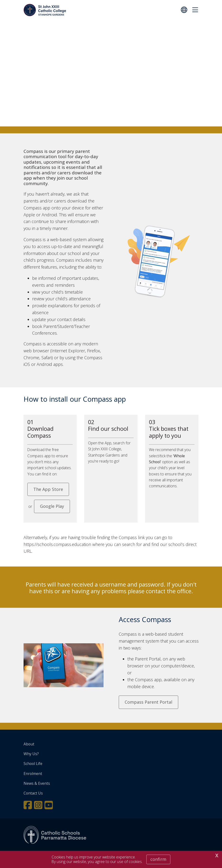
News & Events (37, 783)
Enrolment (33, 774)
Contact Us (33, 793)
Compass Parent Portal (148, 702)
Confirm (158, 859)
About (29, 744)
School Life (33, 764)
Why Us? (31, 754)
